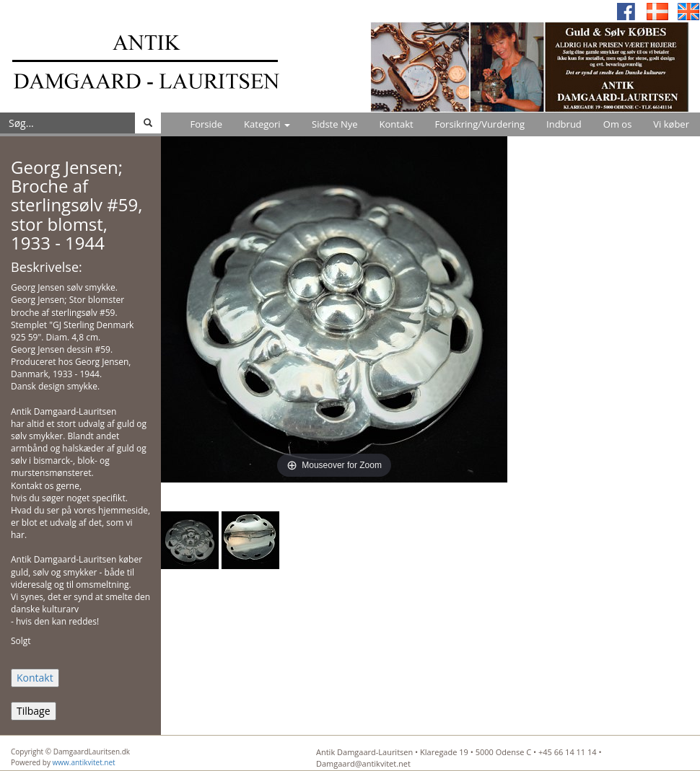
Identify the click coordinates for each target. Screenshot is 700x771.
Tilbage (34, 711)
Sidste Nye (334, 124)
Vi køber (671, 124)
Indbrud (564, 124)
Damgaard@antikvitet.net (363, 763)
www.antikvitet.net (84, 762)
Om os (618, 124)
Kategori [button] (267, 124)
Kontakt (397, 124)
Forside (206, 124)
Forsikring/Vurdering (480, 124)
